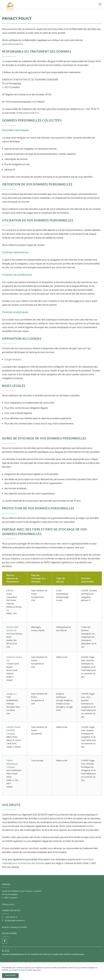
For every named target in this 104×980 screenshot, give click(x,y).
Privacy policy (8, 904)
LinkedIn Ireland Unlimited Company (13, 730)
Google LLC (12, 694)
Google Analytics (13, 359)
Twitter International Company (12, 764)
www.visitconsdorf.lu (13, 44)
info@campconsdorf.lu (27, 113)
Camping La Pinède (18, 927)
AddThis (10, 591)
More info (37, 970)
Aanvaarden (10, 975)
